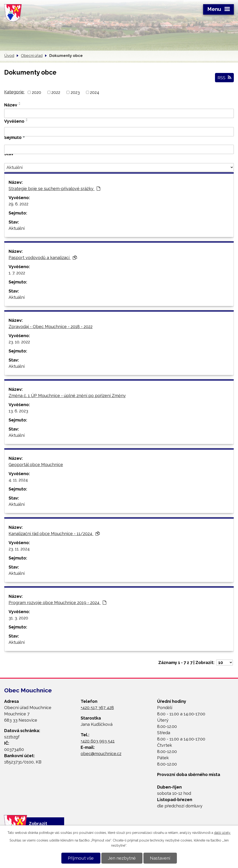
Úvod (9, 56)
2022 (56, 92)
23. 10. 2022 (19, 342)
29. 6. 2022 (18, 204)
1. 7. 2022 (17, 273)
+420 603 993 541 (98, 741)
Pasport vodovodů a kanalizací (43, 258)
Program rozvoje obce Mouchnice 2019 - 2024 (57, 603)
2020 (36, 92)
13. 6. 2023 (18, 411)
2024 (95, 92)
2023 (75, 92)
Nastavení (160, 858)
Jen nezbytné (122, 858)
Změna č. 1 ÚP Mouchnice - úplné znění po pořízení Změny (67, 396)
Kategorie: (14, 92)
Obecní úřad (32, 56)
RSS (224, 78)
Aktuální (17, 228)
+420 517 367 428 (97, 708)
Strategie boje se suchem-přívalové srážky (54, 189)
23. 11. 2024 (19, 549)
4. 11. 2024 (18, 480)
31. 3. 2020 (18, 618)
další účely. (222, 833)
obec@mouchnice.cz (101, 754)
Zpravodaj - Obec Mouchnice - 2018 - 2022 (51, 327)
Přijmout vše (81, 858)
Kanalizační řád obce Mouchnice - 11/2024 (54, 534)
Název (11, 105)
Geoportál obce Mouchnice (36, 465)
